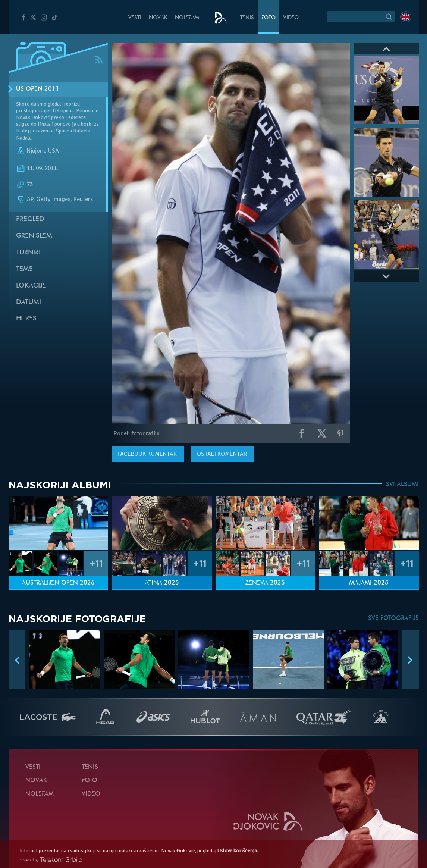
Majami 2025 (369, 583)
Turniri (28, 253)
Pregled (30, 220)
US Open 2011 (38, 89)
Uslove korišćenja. (238, 851)
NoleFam (187, 18)
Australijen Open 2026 (58, 583)
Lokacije (31, 286)
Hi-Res (26, 319)
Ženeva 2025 (265, 583)
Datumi (29, 302)
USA (54, 151)
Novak (158, 18)
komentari (148, 454)
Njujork (36, 151)
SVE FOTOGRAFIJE (393, 618)
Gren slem (34, 236)
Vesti (135, 18)
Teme (24, 269)
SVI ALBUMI (402, 485)
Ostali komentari (223, 454)
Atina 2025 (162, 583)
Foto (269, 18)
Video (291, 18)
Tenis (247, 18)
